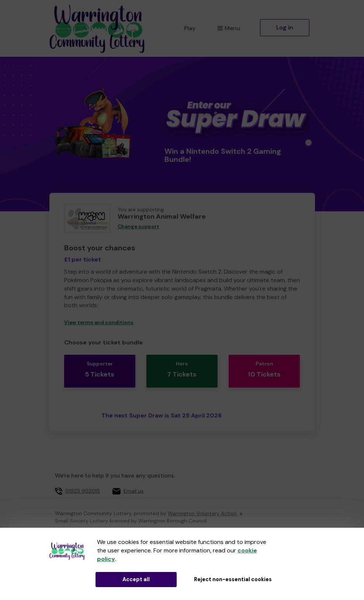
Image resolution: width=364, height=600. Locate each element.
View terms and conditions (99, 322)
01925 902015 (83, 485)
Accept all (136, 579)
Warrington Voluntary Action (202, 508)
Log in (285, 27)
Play (190, 28)
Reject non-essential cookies (233, 579)
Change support (138, 227)
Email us (134, 485)
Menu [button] (229, 28)
